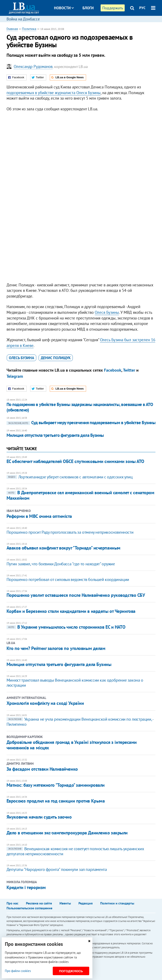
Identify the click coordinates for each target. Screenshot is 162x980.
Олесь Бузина (22, 358)
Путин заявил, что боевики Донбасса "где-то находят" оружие (61, 564)
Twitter (129, 370)
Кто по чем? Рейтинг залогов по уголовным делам (56, 648)
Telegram (15, 376)
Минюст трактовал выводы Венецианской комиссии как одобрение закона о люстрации (75, 683)
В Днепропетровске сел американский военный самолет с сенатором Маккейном (80, 495)
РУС (142, 8)
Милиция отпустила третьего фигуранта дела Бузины (55, 435)
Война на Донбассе (23, 19)
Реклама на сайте (39, 903)
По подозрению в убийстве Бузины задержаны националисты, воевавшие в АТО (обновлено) (80, 407)
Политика (29, 29)
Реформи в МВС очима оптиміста (39, 516)
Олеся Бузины (107, 312)
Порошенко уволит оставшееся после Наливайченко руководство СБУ (76, 595)
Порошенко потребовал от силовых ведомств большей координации (68, 579)
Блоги (88, 8)
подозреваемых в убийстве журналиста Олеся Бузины (54, 93)
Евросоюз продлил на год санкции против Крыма (56, 801)
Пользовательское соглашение (29, 908)
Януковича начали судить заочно (39, 817)
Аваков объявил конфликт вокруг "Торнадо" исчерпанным (63, 548)
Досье (85, 24)
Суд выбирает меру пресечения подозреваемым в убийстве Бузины (81, 423)
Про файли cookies (18, 971)
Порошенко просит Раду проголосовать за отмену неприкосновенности (70, 532)
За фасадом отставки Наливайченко (42, 769)
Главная (12, 29)
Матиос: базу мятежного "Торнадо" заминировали (56, 785)
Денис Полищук (56, 358)
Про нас (12, 903)
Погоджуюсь (71, 971)
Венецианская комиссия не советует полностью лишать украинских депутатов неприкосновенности (75, 851)
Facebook (113, 370)
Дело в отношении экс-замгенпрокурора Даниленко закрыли (67, 833)
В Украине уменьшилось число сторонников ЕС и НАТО (66, 627)
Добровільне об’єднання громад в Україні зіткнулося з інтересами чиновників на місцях (72, 745)
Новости (64, 8)
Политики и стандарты (117, 903)
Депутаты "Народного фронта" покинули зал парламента (57, 869)
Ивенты (65, 903)
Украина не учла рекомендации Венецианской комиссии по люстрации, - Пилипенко (80, 722)
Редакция (86, 903)
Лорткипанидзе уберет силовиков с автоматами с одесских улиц (70, 477)
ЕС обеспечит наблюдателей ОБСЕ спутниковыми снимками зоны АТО (75, 461)
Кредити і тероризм (26, 887)
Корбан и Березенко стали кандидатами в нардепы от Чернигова (71, 611)
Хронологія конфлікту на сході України (45, 703)
